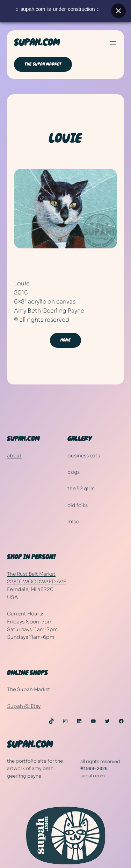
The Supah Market (29, 689)
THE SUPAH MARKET (43, 64)
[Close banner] (118, 9)
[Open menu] (113, 43)
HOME (66, 340)
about (14, 456)
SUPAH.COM (37, 43)
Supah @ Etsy (24, 706)
